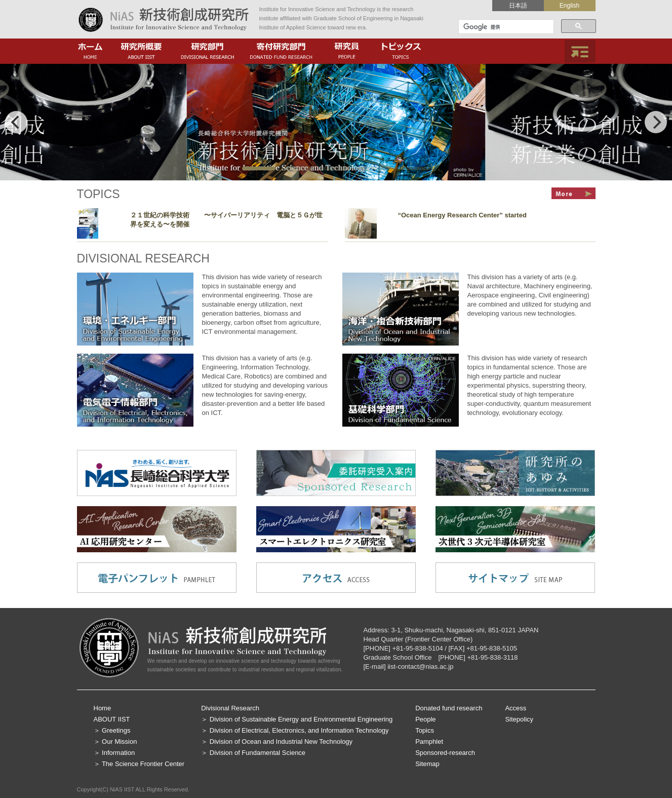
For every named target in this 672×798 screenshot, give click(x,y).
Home (103, 708)
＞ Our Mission (115, 742)
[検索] (505, 27)
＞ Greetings (112, 730)
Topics (425, 730)
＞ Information (114, 753)
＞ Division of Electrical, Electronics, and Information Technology (295, 730)
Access (516, 708)
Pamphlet (429, 742)
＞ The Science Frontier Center (139, 764)
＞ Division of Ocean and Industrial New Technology (277, 742)
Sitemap (427, 764)
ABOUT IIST (112, 719)
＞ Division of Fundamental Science (253, 753)
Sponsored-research (445, 753)
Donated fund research (449, 708)
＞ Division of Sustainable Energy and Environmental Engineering (297, 719)
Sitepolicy (519, 719)
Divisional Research (230, 708)
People (425, 719)
